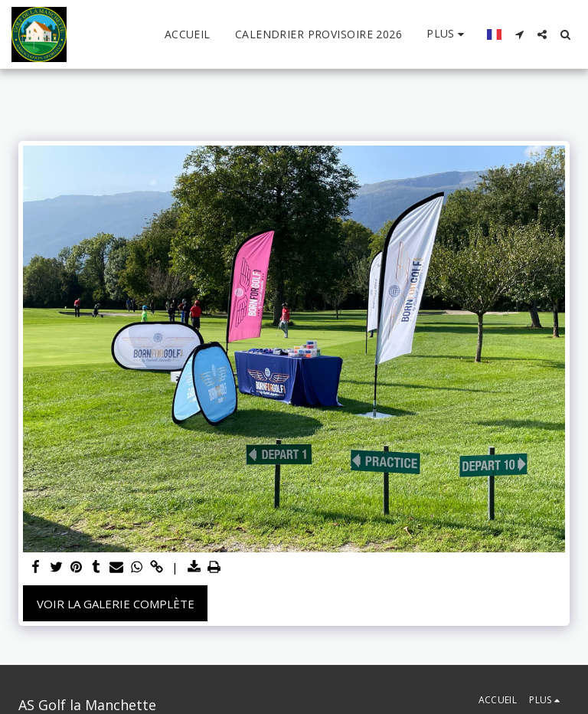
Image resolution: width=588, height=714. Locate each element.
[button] (519, 34)
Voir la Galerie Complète (116, 604)
